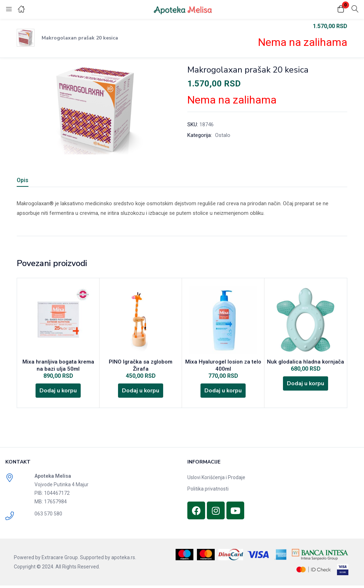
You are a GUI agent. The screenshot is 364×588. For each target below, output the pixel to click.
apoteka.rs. (124, 560)
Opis (23, 180)
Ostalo (223, 135)
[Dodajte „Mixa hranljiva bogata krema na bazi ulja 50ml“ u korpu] (58, 392)
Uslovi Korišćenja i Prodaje (216, 480)
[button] (341, 9)
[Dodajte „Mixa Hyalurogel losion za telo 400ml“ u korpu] (223, 392)
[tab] (31, 181)
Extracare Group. (60, 560)
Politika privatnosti (208, 491)
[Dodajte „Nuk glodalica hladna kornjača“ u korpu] (306, 385)
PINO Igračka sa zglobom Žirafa (141, 362)
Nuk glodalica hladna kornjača (306, 362)
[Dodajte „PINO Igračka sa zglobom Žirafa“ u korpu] (141, 385)
